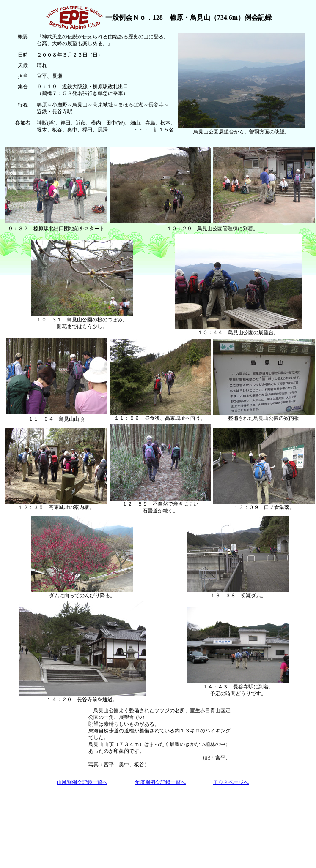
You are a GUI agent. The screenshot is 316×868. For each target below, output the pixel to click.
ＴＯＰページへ (231, 782)
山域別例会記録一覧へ (82, 782)
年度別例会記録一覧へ (160, 782)
